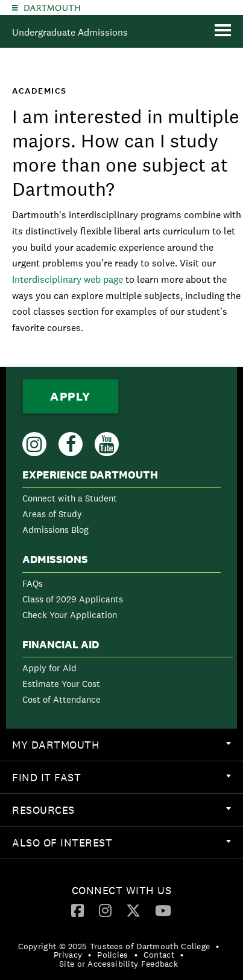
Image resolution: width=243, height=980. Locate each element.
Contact (159, 955)
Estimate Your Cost (61, 684)
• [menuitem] (217, 946)
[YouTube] (163, 910)
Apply (71, 396)
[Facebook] (77, 910)
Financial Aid (61, 645)
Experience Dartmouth (90, 475)
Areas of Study (52, 514)
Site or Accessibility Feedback (118, 964)
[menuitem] (121, 505)
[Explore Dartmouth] (15, 8)
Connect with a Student (70, 498)
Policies (112, 955)
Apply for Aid (49, 668)
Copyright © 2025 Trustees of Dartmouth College (114, 946)
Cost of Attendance (62, 699)
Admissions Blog (55, 530)
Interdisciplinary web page (68, 279)
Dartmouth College (52, 8)
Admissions (55, 559)
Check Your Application (70, 615)
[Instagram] (105, 910)
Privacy (68, 955)
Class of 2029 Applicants (73, 599)
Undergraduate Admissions (70, 32)
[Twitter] (133, 910)
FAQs (33, 583)
